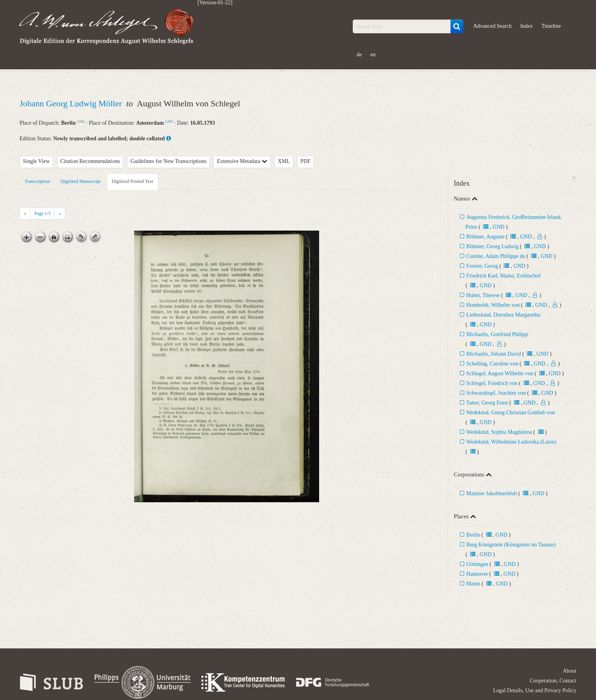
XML (284, 161)
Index (526, 26)
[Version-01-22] (215, 3)
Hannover (477, 574)
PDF (305, 161)
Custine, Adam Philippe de (496, 256)
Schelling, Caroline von (492, 364)
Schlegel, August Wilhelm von (500, 373)
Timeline (551, 26)
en (373, 55)
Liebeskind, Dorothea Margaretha (503, 315)
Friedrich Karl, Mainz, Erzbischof (503, 276)
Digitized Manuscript (81, 181)
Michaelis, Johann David (494, 354)
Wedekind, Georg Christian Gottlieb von (511, 413)
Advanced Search (492, 26)
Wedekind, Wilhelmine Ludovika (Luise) (511, 442)
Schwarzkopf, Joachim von (496, 393)
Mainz (473, 584)
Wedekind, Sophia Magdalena (499, 432)
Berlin (473, 535)
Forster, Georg (482, 266)
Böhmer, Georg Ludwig (492, 246)
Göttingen (477, 564)
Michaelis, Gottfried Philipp (497, 334)
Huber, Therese (483, 295)
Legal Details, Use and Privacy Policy (535, 690)
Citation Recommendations (90, 161)
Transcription (37, 181)
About (570, 671)
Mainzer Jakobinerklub (491, 493)
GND (81, 122)
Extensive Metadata (242, 161)
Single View (37, 161)
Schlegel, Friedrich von (492, 383)
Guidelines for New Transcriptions (169, 161)
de (359, 55)
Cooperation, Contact (553, 681)
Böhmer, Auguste (485, 237)
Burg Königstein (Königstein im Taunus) (511, 545)
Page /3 (42, 213)
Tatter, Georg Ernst (487, 403)
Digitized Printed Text (133, 181)
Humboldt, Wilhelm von (493, 305)
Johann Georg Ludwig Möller (72, 103)
